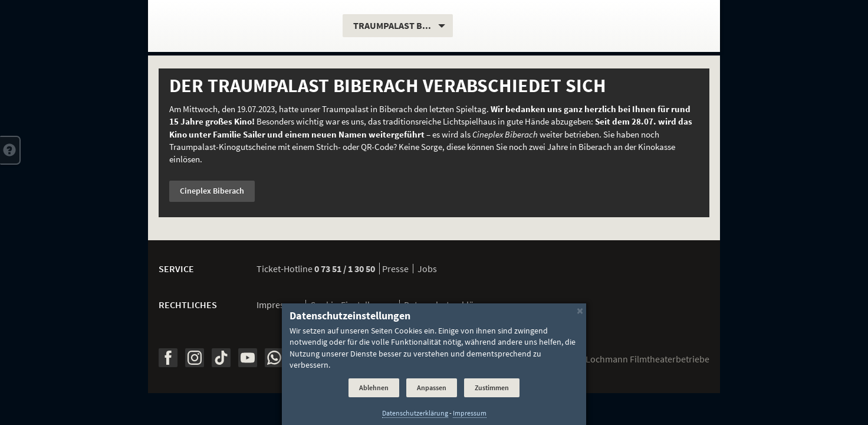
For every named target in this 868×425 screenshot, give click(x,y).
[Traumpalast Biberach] (245, 26)
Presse (395, 269)
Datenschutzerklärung (415, 413)
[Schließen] (580, 310)
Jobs (427, 269)
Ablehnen (374, 388)
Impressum (279, 305)
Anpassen (432, 388)
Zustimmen (492, 388)
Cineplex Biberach (212, 191)
